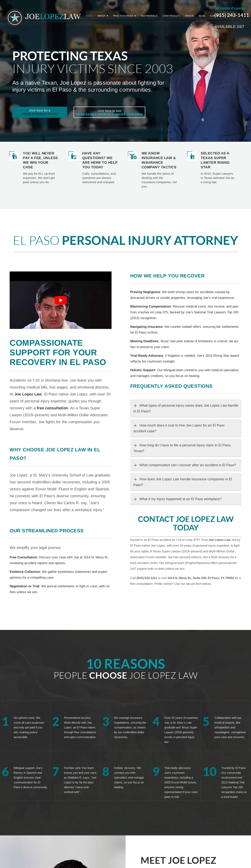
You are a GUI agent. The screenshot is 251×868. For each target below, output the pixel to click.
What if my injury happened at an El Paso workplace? (177, 499)
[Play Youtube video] (61, 300)
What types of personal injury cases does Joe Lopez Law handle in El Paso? (186, 408)
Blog (202, 16)
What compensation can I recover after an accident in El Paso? (185, 465)
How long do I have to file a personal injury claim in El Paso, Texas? (182, 448)
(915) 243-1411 (232, 15)
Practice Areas (123, 16)
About (101, 16)
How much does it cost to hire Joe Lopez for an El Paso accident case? (179, 428)
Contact (216, 16)
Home (89, 16)
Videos (189, 16)
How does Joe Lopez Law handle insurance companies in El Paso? (183, 482)
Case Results (171, 16)
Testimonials (149, 16)
